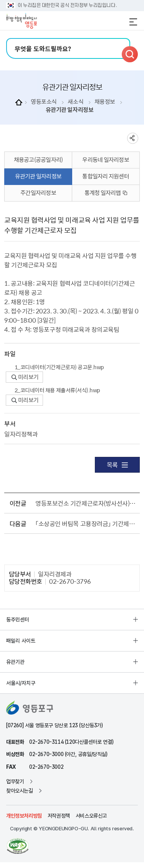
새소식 (75, 102)
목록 (117, 465)
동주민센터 (18, 620)
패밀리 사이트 (21, 641)
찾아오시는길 (20, 791)
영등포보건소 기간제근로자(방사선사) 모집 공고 (86, 503)
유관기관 (15, 662)
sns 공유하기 (133, 138)
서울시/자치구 (21, 683)
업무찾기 (15, 781)
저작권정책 (59, 816)
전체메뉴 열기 (133, 22)
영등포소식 (44, 102)
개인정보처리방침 (24, 816)
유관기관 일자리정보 (70, 110)
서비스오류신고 (91, 816)
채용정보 (105, 102)
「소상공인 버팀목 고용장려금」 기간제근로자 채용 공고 (86, 523)
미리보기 (25, 377)
